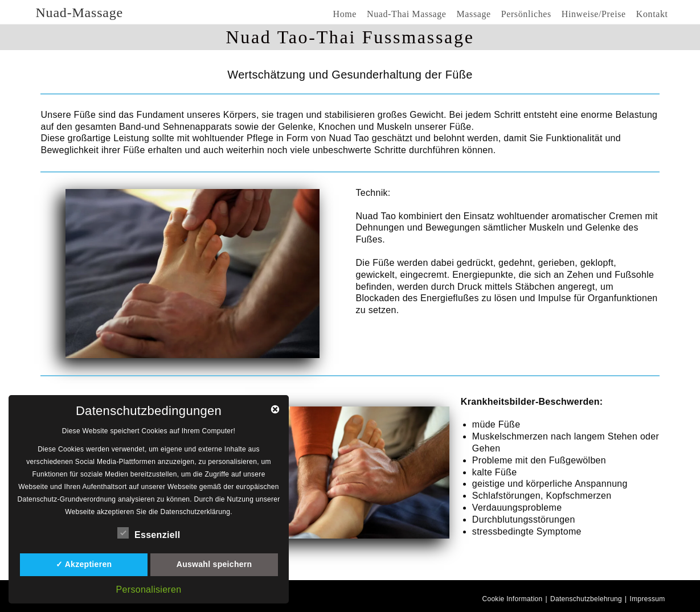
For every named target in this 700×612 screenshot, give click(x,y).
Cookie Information (512, 599)
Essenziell (149, 533)
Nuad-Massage (79, 13)
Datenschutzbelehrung (586, 599)
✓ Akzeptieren (84, 564)
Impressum (648, 599)
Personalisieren (149, 590)
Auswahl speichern (214, 564)
